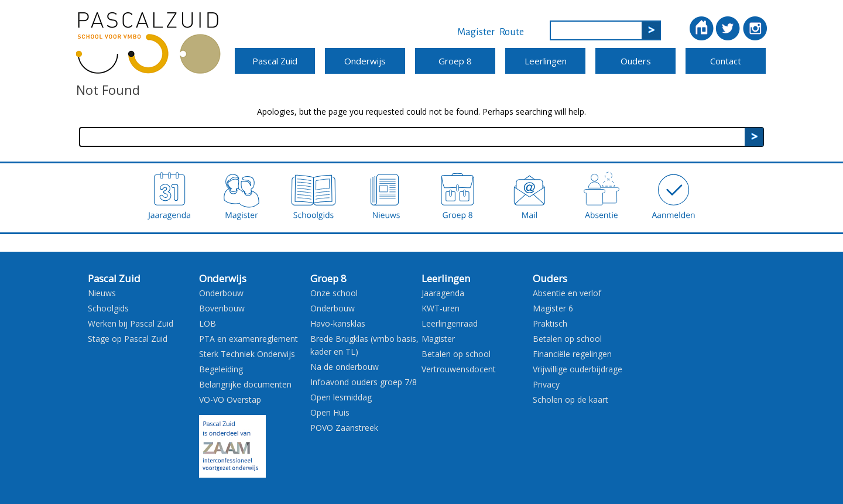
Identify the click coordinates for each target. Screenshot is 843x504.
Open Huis (330, 412)
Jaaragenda (443, 293)
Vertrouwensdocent (459, 369)
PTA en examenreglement (249, 339)
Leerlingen (546, 61)
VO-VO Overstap (230, 400)
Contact (726, 61)
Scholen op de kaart (570, 400)
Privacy (546, 384)
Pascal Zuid (275, 61)
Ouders (636, 61)
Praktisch (550, 323)
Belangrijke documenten (245, 384)
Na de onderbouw (345, 367)
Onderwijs (365, 61)
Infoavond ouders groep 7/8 (364, 382)
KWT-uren (441, 308)
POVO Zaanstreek (344, 428)
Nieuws (102, 293)
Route (512, 32)
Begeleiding (221, 369)
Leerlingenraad (450, 323)
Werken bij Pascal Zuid (131, 323)
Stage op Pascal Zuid (128, 339)
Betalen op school (456, 354)
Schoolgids (108, 308)
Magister (476, 32)
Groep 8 (455, 61)
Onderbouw (221, 293)
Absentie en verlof (567, 293)
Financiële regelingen (572, 354)
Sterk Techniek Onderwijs (247, 354)
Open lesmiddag (341, 397)
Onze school (334, 293)
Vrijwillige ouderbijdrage (578, 369)
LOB (208, 323)
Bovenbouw (222, 308)
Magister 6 (553, 308)
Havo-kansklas (338, 323)
